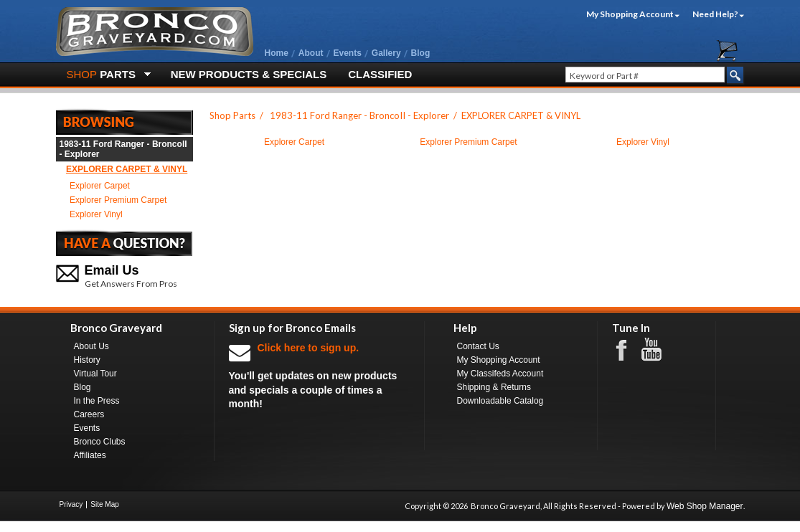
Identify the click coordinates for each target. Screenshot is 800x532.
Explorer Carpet (100, 186)
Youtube (659, 350)
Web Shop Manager (705, 506)
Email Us (112, 270)
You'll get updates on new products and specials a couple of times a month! (319, 375)
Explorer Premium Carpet (118, 200)
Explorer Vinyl (96, 214)
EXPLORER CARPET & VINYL (127, 169)
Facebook (629, 349)
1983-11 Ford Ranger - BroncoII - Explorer (123, 149)
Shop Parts (232, 115)
